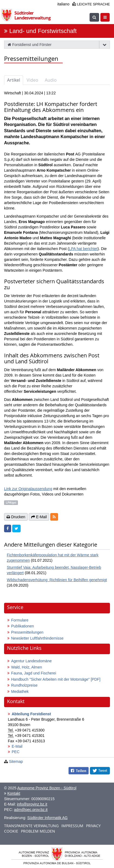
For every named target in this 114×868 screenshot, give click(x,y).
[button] (54, 517)
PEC (16, 752)
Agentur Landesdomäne (31, 661)
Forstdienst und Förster (30, 45)
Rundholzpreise (24, 685)
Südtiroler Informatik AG (48, 818)
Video (32, 80)
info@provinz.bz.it (32, 804)
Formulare (20, 620)
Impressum (72, 826)
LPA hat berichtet (83, 249)
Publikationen (23, 626)
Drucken (16, 517)
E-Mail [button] (39, 517)
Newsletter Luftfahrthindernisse (37, 638)
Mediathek (20, 691)
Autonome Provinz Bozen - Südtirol (47, 788)
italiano (63, 4)
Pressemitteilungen (27, 632)
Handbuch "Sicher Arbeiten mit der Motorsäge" (56, 679)
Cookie (11, 831)
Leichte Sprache (91, 4)
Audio (51, 80)
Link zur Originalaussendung (28, 489)
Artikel (14, 80)
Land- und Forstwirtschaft (43, 31)
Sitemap (16, 761)
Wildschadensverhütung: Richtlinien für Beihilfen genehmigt (57, 580)
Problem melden (38, 831)
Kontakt (14, 793)
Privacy (93, 826)
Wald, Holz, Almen (27, 667)
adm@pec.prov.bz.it (31, 810)
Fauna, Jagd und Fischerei (34, 673)
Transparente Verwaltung (31, 826)
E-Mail (17, 746)
